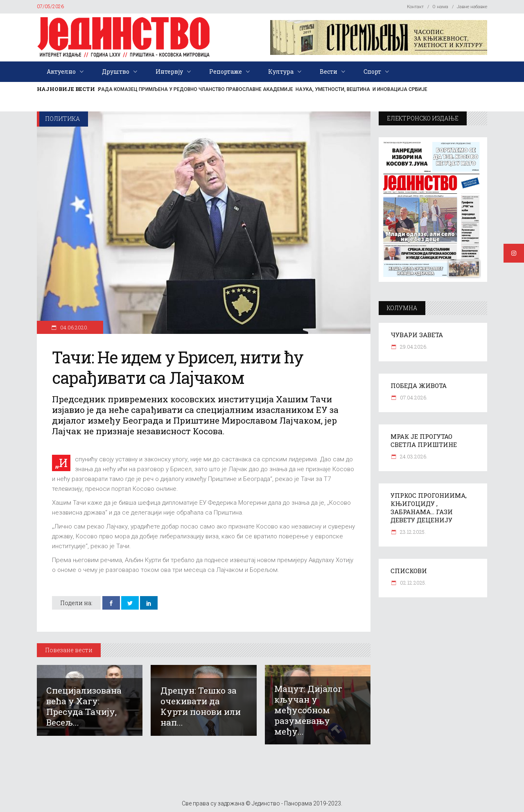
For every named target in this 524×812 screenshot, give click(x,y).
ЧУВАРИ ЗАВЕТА (417, 335)
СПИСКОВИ (409, 571)
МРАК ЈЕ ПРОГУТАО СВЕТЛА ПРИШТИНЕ (424, 440)
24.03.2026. (413, 456)
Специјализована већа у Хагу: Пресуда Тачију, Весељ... (84, 706)
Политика (62, 119)
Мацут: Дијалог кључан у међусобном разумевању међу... (308, 710)
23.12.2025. (412, 532)
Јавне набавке (472, 7)
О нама (440, 7)
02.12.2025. (412, 583)
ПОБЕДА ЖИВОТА (419, 386)
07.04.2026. (413, 397)
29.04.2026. (413, 347)
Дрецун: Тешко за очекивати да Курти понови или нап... (201, 706)
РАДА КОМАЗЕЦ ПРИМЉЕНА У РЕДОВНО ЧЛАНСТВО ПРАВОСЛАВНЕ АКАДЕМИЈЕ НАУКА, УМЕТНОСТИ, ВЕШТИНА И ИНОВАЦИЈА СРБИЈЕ (263, 89)
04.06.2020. (74, 327)
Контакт (415, 7)
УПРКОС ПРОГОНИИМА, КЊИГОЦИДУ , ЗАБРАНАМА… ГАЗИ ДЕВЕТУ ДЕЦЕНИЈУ (429, 508)
